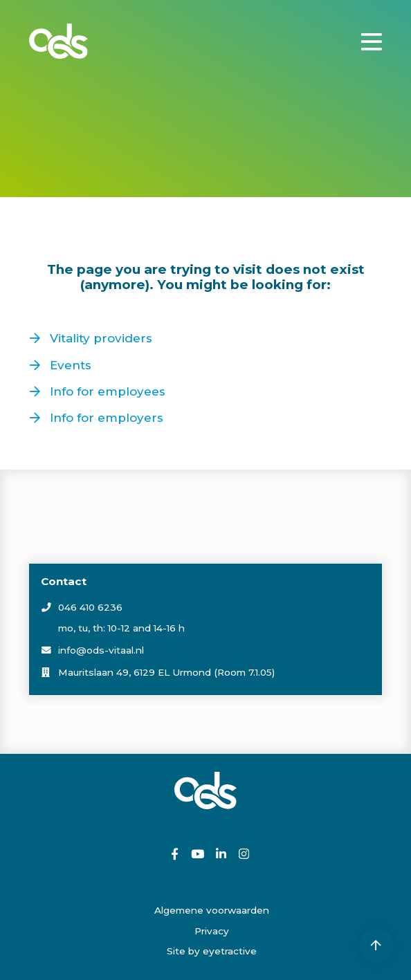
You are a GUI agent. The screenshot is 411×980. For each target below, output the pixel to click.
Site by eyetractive (212, 951)
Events (71, 365)
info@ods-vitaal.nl (101, 650)
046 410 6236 (90, 607)
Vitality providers (101, 338)
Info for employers (107, 418)
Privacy (212, 931)
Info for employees (108, 391)
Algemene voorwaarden (212, 910)
